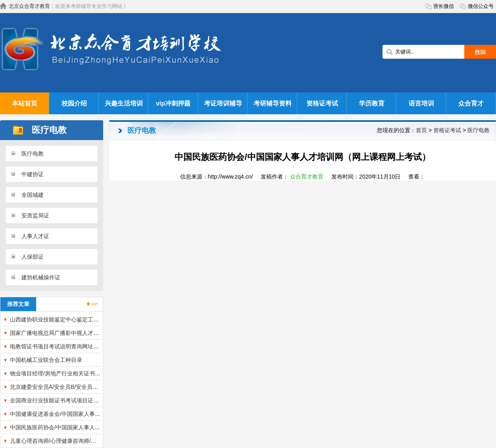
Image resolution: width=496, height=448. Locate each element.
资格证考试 (322, 103)
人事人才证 (35, 236)
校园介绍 (74, 103)
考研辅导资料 (273, 103)
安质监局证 (35, 215)
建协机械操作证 (41, 277)
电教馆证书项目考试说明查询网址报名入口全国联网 (74, 346)
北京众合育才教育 (29, 6)
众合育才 (471, 103)
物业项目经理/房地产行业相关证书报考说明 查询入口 (75, 373)
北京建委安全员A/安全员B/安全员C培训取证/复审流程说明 (82, 387)
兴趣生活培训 (124, 103)
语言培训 (421, 103)
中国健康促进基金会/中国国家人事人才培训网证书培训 (77, 414)
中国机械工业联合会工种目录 (46, 360)
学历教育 (372, 103)
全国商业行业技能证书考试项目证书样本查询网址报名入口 (82, 400)
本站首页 (25, 103)
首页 (421, 130)
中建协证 (33, 174)
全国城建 (33, 195)
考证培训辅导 (223, 103)
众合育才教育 (307, 177)
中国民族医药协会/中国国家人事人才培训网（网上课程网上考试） (91, 427)
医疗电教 (33, 154)
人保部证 (33, 257)
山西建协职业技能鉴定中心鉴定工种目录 (60, 319)
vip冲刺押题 (173, 103)
